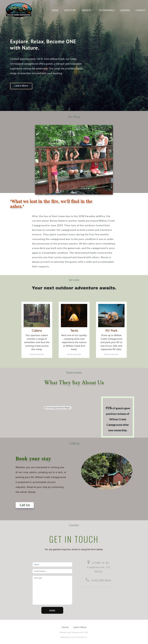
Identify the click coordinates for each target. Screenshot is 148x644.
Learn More (21, 86)
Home (55, 10)
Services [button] (87, 10)
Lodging (125, 10)
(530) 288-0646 (101, 580)
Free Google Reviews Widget (57, 408)
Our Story (70, 10)
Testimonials (107, 10)
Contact (140, 10)
